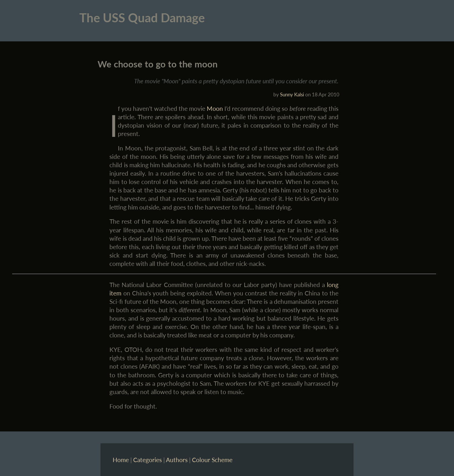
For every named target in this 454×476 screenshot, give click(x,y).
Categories (148, 460)
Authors (177, 460)
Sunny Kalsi (292, 94)
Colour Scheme (212, 460)
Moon (215, 108)
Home (121, 460)
